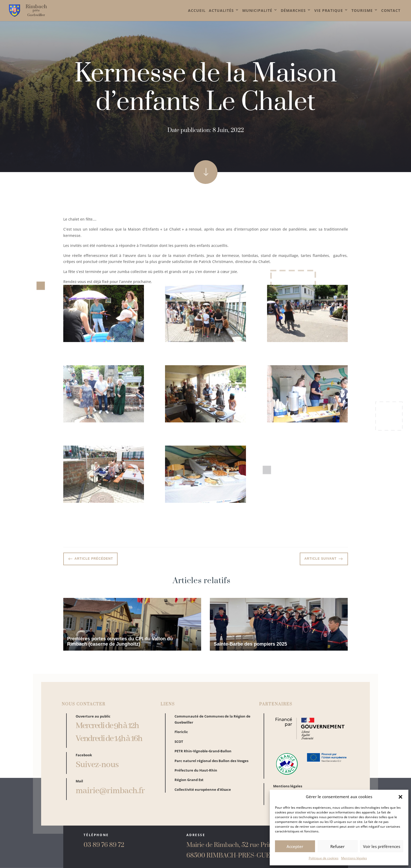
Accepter (295, 846)
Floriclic (181, 735)
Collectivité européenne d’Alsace (203, 793)
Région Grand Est (189, 783)
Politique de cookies (324, 858)
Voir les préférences (382, 846)
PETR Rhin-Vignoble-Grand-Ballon (203, 755)
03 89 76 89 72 (104, 845)
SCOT (179, 745)
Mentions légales (354, 858)
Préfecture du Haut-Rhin (196, 774)
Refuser (337, 846)
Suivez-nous (97, 769)
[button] (400, 797)
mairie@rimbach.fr (110, 795)
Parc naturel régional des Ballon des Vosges (211, 764)
